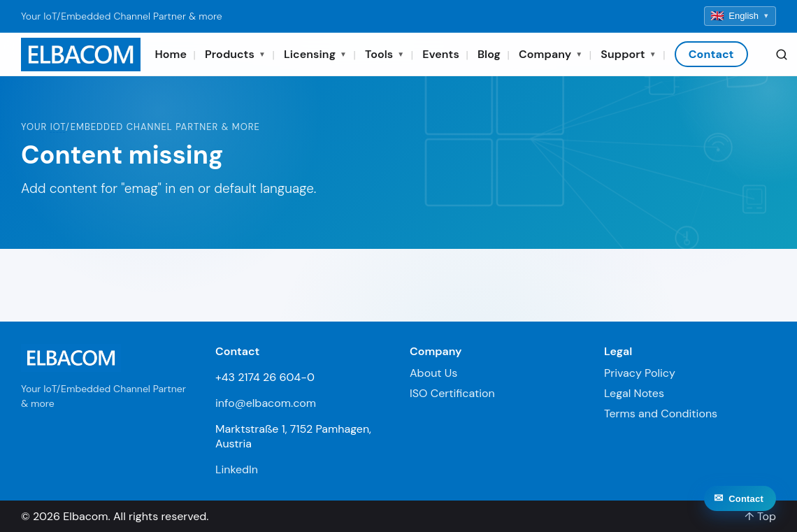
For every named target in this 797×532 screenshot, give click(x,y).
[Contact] (740, 508)
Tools (385, 54)
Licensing (315, 54)
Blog (489, 54)
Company (551, 54)
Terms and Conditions (661, 414)
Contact (711, 54)
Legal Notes (634, 393)
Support (628, 54)
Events (441, 54)
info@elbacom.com (266, 403)
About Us (433, 373)
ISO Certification (452, 393)
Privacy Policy (640, 373)
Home (171, 54)
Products (235, 54)
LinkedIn (237, 469)
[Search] (782, 55)
